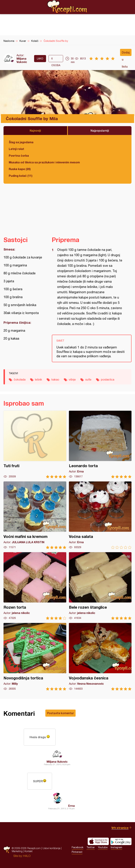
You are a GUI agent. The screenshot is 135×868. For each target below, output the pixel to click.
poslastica (108, 379)
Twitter (91, 847)
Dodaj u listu (126, 53)
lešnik (38, 379)
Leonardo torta (100, 444)
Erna (71, 806)
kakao (55, 379)
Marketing (17, 851)
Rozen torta (35, 586)
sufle (88, 379)
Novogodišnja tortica (35, 657)
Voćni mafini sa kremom (35, 515)
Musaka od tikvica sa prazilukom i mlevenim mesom (44, 162)
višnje (72, 379)
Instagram (116, 847)
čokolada (20, 379)
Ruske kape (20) (20, 169)
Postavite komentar (60, 713)
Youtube (103, 847)
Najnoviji (35, 130)
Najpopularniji (100, 130)
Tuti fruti (35, 444)
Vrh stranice (120, 828)
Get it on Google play (121, 841)
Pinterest (77, 852)
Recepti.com (67, 7)
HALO (27, 856)
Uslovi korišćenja (51, 848)
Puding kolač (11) (21, 176)
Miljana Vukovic (22, 60)
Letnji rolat (16, 149)
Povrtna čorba (19, 156)
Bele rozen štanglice (100, 586)
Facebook (78, 847)
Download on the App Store (98, 841)
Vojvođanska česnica (100, 657)
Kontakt (28, 851)
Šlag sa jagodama (21, 142)
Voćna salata (100, 515)
